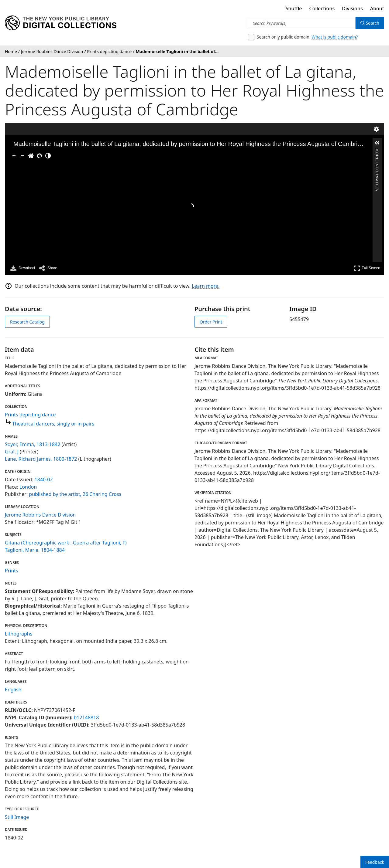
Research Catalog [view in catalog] (27, 322)
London (28, 487)
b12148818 (86, 717)
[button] (377, 143)
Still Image (17, 817)
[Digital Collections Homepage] (61, 23)
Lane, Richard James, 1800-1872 (41, 459)
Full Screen (367, 268)
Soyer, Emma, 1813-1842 (33, 444)
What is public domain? (335, 37)
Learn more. (206, 286)
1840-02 (44, 480)
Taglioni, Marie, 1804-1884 (35, 550)
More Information (377, 151)
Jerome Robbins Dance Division (40, 515)
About (377, 8)
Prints (12, 571)
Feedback (375, 862)
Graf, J (12, 452)
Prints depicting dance (30, 415)
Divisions (352, 8)
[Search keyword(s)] (302, 23)
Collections (322, 8)
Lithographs (19, 634)
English (13, 690)
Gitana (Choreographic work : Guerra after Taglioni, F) (66, 543)
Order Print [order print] (211, 322)
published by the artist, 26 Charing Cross (75, 494)
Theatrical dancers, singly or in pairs (53, 424)
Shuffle (294, 8)
